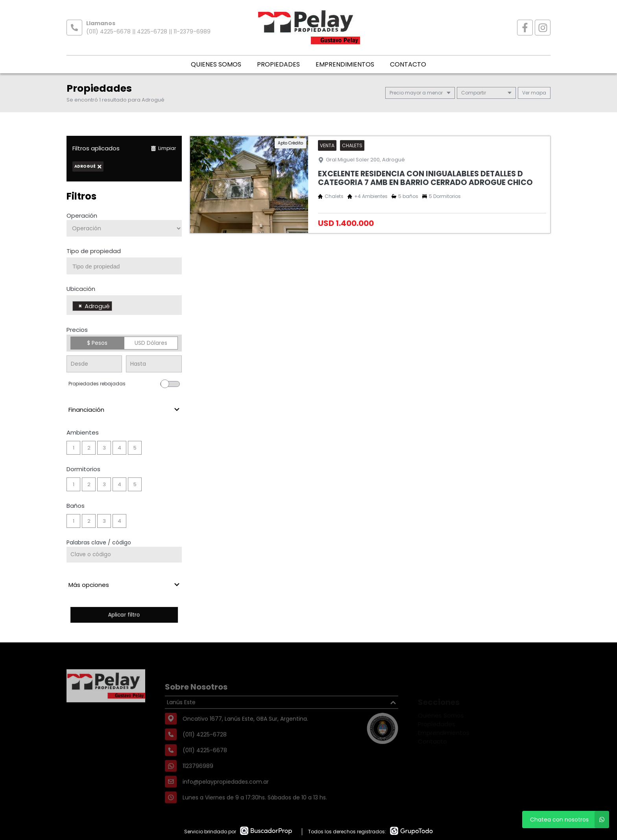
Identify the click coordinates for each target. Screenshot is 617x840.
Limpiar (163, 148)
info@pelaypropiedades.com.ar (226, 797)
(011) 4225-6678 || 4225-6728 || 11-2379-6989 (148, 31)
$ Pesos (97, 343)
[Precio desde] (94, 364)
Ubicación (81, 289)
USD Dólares (151, 343)
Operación (82, 216)
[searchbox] (127, 266)
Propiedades (278, 64)
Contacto (408, 64)
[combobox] (124, 266)
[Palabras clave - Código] (124, 555)
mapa (534, 93)
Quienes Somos (216, 64)
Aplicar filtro (124, 615)
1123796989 (198, 782)
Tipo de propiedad (94, 251)
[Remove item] (80, 306)
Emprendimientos (345, 64)
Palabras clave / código (99, 542)
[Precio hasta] (154, 364)
